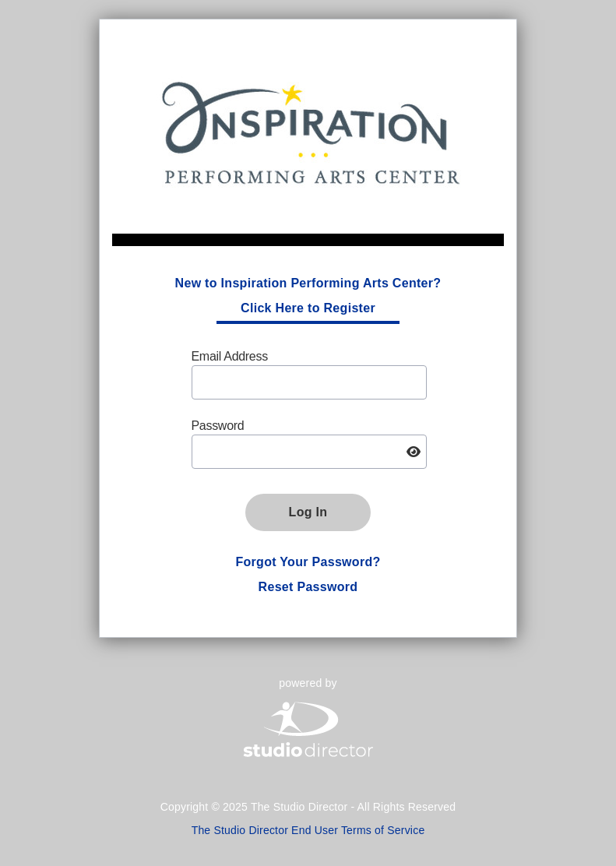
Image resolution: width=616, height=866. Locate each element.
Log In (308, 512)
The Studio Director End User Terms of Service (308, 830)
